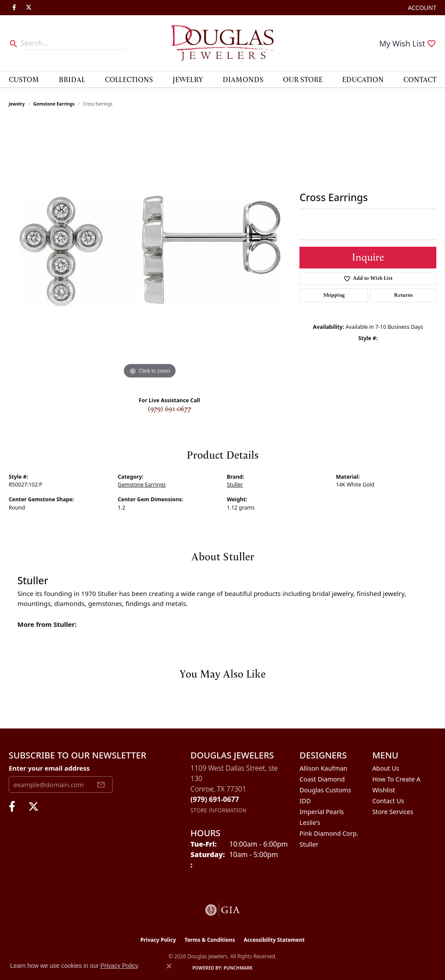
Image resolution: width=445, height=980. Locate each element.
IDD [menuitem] (305, 801)
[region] (150, 251)
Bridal (72, 79)
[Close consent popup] (169, 966)
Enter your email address (49, 768)
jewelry (17, 104)
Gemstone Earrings (54, 104)
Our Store (303, 79)
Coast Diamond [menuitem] (322, 779)
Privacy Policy (158, 940)
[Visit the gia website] (222, 910)
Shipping (334, 295)
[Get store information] (218, 810)
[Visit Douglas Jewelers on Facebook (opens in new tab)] (14, 8)
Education (363, 79)
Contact (420, 79)
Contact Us (388, 801)
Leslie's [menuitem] (310, 823)
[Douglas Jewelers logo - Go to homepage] (222, 43)
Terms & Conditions (210, 940)
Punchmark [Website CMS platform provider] (238, 968)
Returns (403, 295)
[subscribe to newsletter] (101, 785)
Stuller (235, 485)
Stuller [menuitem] (309, 844)
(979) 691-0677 (169, 409)
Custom (24, 79)
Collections (129, 79)
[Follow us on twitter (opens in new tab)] (29, 8)
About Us (386, 768)
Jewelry (188, 79)
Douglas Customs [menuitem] (325, 790)
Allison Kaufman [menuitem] (323, 768)
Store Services (393, 812)
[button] (421, 8)
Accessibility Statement (274, 940)
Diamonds (243, 79)
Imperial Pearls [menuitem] (322, 812)
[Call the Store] (215, 799)
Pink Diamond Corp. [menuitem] (329, 833)
